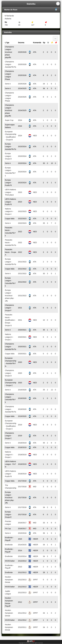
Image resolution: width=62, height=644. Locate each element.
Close (58, 4)
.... (55, 38)
